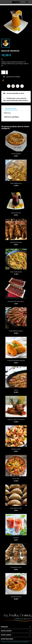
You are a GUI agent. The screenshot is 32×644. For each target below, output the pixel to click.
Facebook (16, 607)
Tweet (13, 86)
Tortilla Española (16, 154)
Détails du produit (11, 109)
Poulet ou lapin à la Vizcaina (16, 419)
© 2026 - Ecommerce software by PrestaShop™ (15, 642)
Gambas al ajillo (16, 449)
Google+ (18, 86)
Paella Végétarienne (16, 183)
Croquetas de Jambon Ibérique (16, 360)
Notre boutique (7, 639)
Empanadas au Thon (16, 508)
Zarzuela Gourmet (16, 597)
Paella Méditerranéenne (16, 331)
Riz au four (16, 479)
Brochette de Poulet (16, 242)
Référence (7, 113)
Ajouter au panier (12, 77)
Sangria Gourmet (16, 213)
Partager (9, 86)
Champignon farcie (16, 567)
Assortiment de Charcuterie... (16, 301)
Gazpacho (16, 538)
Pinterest (22, 86)
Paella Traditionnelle (16, 272)
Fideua (16, 390)
